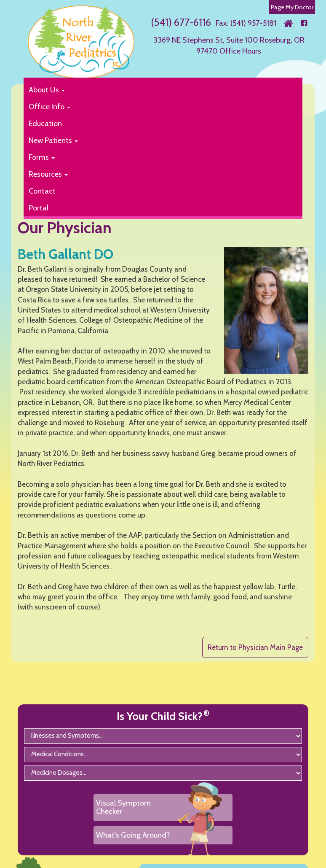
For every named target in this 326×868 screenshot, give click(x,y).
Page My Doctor (292, 7)
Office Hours (240, 51)
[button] (159, 90)
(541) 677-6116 (181, 22)
